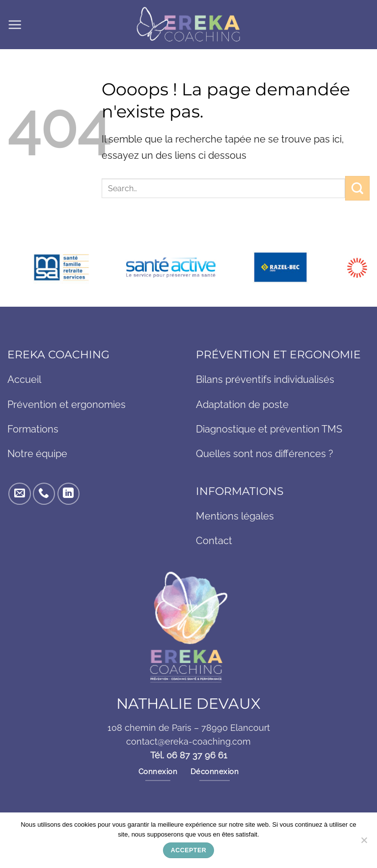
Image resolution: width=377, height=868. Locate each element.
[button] (15, 24)
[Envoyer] (357, 188)
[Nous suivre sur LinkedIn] (68, 495)
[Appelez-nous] (44, 495)
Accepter (188, 850)
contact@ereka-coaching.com (188, 743)
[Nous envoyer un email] (19, 495)
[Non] (364, 843)
